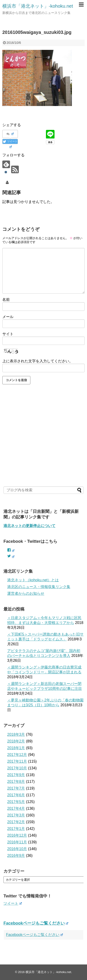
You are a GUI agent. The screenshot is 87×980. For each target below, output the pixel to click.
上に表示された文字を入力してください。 (38, 361)
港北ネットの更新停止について (29, 526)
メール (8, 317)
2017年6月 (16, 795)
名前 (6, 300)
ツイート (13, 903)
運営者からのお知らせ (26, 593)
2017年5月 (16, 802)
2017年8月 (16, 782)
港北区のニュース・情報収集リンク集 (39, 587)
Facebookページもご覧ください (36, 923)
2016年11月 (17, 842)
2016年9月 (16, 856)
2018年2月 (16, 741)
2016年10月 (17, 849)
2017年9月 (16, 775)
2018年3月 (16, 734)
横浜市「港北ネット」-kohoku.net (38, 6)
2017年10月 (17, 768)
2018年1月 (16, 748)
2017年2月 (16, 822)
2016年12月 (17, 835)
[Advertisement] (43, 443)
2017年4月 (16, 808)
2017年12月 (17, 755)
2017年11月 (17, 761)
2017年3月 (16, 815)
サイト (8, 334)
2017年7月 (16, 788)
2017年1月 (16, 829)
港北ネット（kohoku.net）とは (33, 580)
